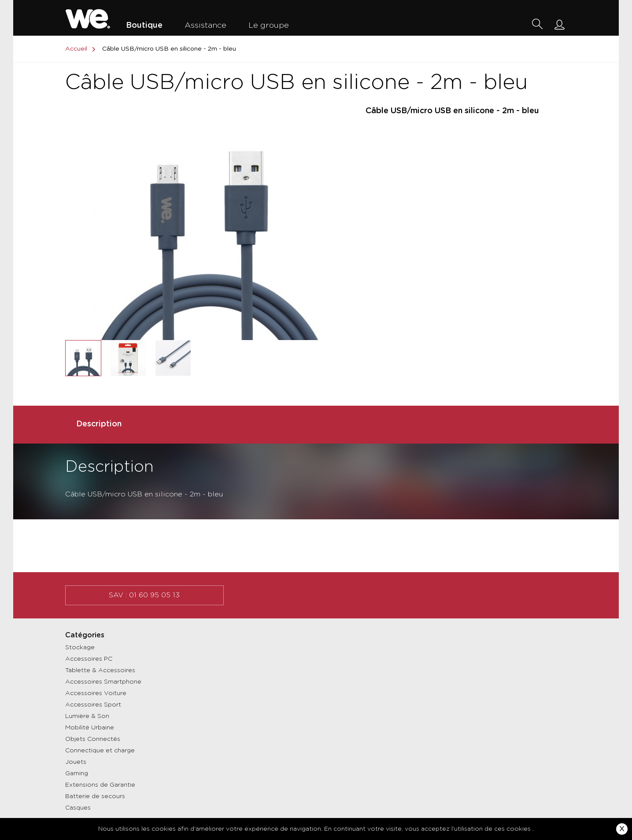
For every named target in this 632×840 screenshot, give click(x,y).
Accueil (82, 49)
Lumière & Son (87, 716)
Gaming (77, 773)
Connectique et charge (100, 751)
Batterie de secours (95, 796)
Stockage (80, 648)
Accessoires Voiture (96, 693)
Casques (78, 808)
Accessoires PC (89, 659)
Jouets (76, 762)
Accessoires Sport (93, 705)
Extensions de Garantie (100, 785)
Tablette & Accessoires (100, 670)
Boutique (144, 26)
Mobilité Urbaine (90, 728)
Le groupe (269, 26)
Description (99, 424)
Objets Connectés (93, 739)
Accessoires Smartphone (103, 682)
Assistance (205, 26)
